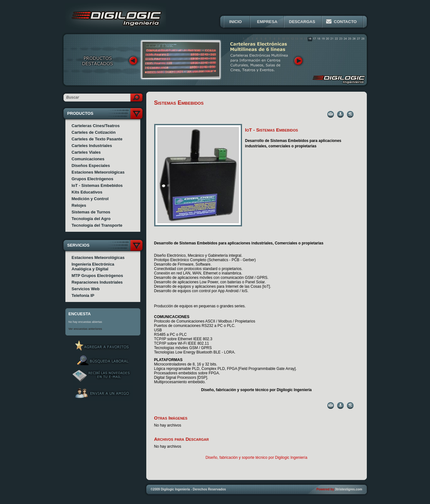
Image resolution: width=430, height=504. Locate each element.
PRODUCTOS (80, 113)
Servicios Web (86, 289)
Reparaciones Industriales (97, 282)
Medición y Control (90, 199)
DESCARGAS (302, 22)
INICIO (236, 22)
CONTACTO (345, 22)
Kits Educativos (87, 192)
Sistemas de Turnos (91, 212)
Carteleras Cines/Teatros (96, 126)
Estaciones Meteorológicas (98, 172)
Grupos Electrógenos (93, 179)
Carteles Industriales (92, 146)
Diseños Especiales (91, 166)
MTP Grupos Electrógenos (97, 276)
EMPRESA (267, 22)
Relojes (79, 205)
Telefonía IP (83, 295)
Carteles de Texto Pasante (97, 139)
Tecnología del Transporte (97, 225)
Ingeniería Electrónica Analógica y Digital (93, 267)
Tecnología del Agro (91, 219)
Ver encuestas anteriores (85, 329)
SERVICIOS (79, 245)
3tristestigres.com (348, 489)
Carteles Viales (86, 152)
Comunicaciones (88, 159)
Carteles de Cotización (94, 132)
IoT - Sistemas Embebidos (97, 185)
